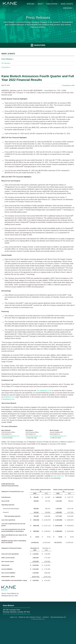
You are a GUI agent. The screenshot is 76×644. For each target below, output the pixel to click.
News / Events (67, 4)
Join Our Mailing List (58, 617)
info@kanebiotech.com (22, 614)
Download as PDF (68, 85)
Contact (46, 617)
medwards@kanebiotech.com (10, 436)
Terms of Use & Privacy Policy (30, 617)
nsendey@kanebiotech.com (58, 436)
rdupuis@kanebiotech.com (34, 436)
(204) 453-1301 (8, 614)
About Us (13, 617)
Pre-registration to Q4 (44, 391)
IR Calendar (6, 63)
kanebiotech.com (9, 397)
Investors (68, 8)
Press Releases (7, 59)
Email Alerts (5, 67)
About (40, 4)
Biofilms (31, 4)
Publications (52, 4)
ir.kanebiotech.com (8, 399)
